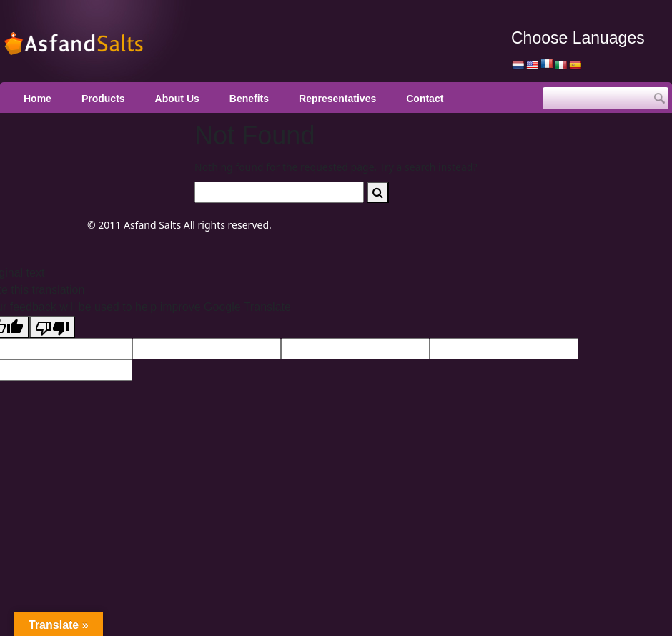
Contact (425, 99)
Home (38, 99)
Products (103, 99)
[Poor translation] (52, 327)
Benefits (249, 99)
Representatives (337, 99)
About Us (177, 99)
